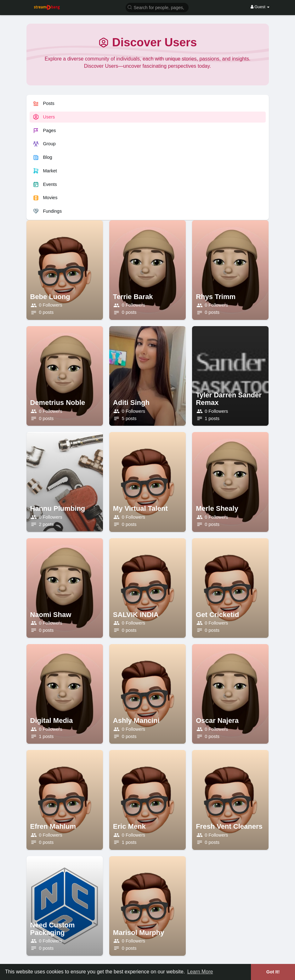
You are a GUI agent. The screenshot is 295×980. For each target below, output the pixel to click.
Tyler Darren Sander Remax (229, 399)
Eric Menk (129, 826)
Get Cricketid (217, 615)
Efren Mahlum (53, 826)
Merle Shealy (217, 508)
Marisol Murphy (139, 933)
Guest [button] (260, 7)
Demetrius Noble (58, 403)
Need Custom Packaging (53, 929)
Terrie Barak (133, 297)
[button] (157, 7)
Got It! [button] (273, 972)
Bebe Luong (50, 297)
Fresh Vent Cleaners (229, 826)
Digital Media (52, 721)
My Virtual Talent (140, 508)
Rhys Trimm (216, 297)
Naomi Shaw (51, 615)
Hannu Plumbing (58, 508)
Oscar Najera (217, 721)
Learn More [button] (200, 972)
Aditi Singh (131, 403)
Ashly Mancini (136, 721)
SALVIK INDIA (136, 615)
